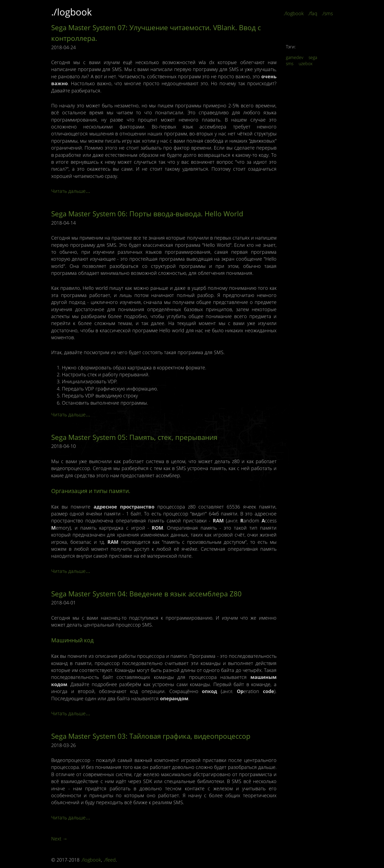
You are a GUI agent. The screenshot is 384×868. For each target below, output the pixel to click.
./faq (313, 13)
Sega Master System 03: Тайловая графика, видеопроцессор (151, 736)
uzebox (306, 64)
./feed (110, 860)
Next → (59, 839)
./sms (327, 13)
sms (290, 64)
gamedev (295, 57)
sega (313, 57)
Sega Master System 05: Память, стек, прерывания (134, 437)
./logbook (71, 12)
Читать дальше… (71, 191)
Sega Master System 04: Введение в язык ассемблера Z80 (146, 594)
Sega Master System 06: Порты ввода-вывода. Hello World (147, 214)
